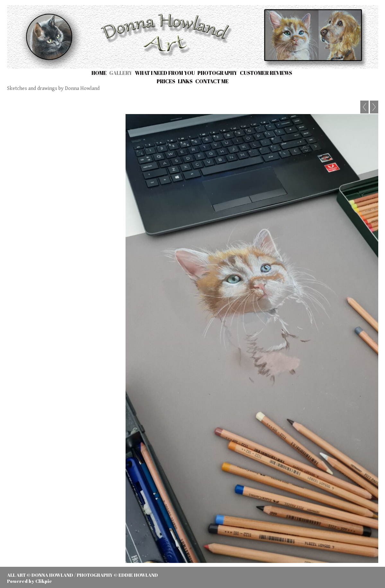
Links (185, 81)
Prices (166, 81)
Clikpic (44, 581)
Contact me (212, 81)
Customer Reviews (266, 73)
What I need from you (165, 73)
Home (99, 73)
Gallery (121, 73)
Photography (217, 73)
